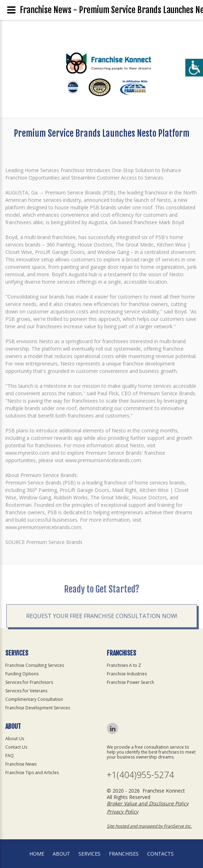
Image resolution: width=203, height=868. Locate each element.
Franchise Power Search (130, 682)
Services (89, 854)
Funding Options (22, 674)
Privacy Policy (123, 812)
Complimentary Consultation (34, 699)
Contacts (160, 854)
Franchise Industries (127, 674)
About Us (15, 739)
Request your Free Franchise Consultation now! (102, 638)
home (37, 854)
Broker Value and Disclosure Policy (148, 803)
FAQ (10, 756)
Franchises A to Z (124, 665)
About (61, 854)
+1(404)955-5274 (140, 775)
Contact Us (16, 747)
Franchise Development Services (38, 708)
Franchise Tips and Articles (32, 773)
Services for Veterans (26, 691)
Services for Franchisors (29, 682)
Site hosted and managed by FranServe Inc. (149, 826)
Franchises (124, 854)
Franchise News (21, 764)
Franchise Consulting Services (35, 665)
